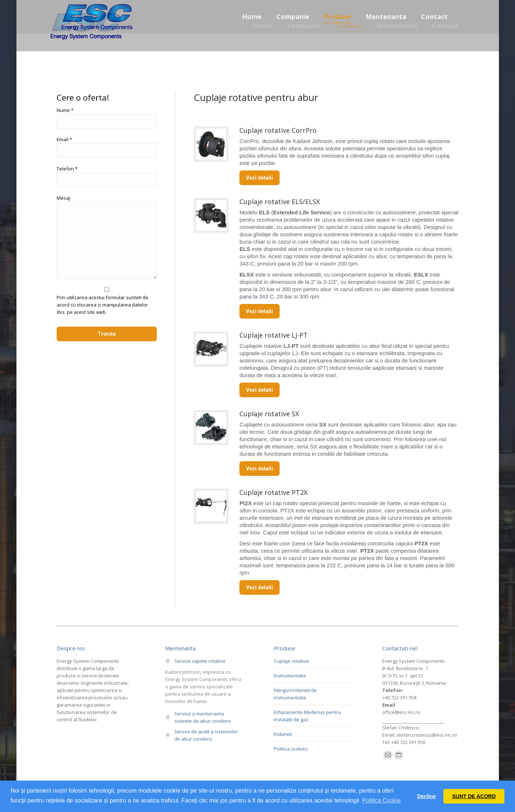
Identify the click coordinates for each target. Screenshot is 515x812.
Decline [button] (426, 796)
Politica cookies (291, 749)
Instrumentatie (290, 676)
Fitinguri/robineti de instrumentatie (295, 694)
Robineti (283, 734)
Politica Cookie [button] (382, 800)
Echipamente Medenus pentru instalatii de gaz (307, 716)
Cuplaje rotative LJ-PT (274, 335)
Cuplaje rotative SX (269, 414)
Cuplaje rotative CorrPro (278, 130)
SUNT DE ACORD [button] (474, 796)
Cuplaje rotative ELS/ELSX (280, 202)
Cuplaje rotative (291, 661)
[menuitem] (263, 26)
